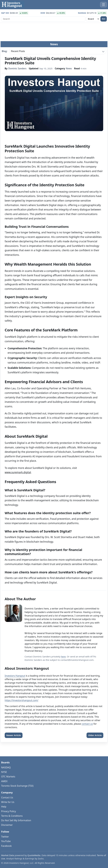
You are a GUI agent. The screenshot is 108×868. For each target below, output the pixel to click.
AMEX (4, 781)
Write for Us (8, 802)
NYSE (4, 772)
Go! (104, 19)
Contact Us (7, 797)
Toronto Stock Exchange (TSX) (17, 786)
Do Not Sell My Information (16, 820)
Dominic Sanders (17, 69)
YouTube (6, 841)
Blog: (5, 51)
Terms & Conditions (12, 816)
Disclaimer (7, 825)
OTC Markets (8, 777)
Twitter (5, 837)
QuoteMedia (34, 855)
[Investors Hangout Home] (12, 5)
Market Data (8, 855)
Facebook (6, 846)
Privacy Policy (9, 811)
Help (4, 807)
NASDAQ (6, 767)
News (69, 69)
